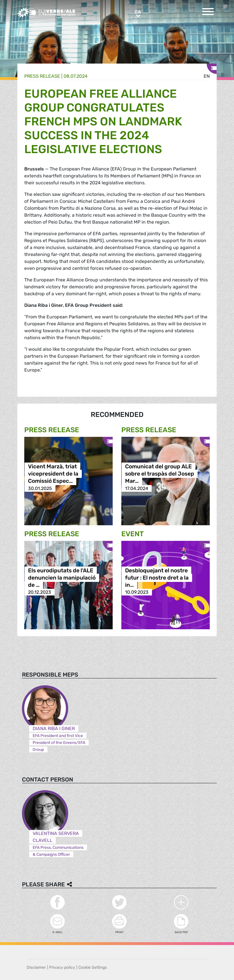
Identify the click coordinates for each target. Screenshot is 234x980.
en (207, 76)
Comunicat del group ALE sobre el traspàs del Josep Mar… (160, 474)
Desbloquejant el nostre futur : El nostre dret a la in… (157, 578)
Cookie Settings (93, 967)
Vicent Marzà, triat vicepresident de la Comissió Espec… (53, 474)
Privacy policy (62, 967)
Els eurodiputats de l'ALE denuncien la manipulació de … (62, 578)
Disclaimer (36, 967)
